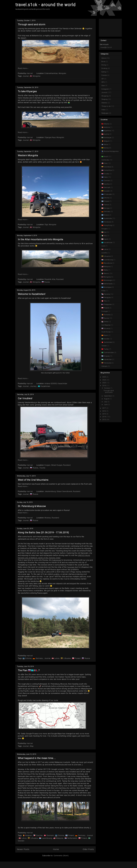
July (106, 402)
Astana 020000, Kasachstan (56, 384)
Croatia (106, 174)
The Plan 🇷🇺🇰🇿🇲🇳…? (29, 670)
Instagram (105, 89)
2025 (104, 377)
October (107, 388)
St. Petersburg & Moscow (32, 506)
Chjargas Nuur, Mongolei (54, 137)
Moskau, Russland (52, 518)
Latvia (57, 658)
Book (104, 62)
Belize (106, 144)
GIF (103, 79)
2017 (104, 408)
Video (104, 110)
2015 (104, 414)
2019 (104, 386)
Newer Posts (23, 849)
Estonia (28, 658)
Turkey (106, 349)
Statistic (105, 103)
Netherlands (72, 838)
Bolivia (106, 148)
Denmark (50, 835)
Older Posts (88, 849)
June (106, 405)
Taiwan (104, 346)
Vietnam (105, 366)
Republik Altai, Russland (54, 279)
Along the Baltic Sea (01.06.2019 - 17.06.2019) (43, 533)
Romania (107, 315)
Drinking (105, 68)
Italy (105, 236)
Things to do (106, 106)
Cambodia (105, 160)
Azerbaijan (108, 138)
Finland (71, 835)
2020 (104, 383)
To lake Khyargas (27, 91)
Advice (104, 58)
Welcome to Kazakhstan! (32, 294)
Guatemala (108, 218)
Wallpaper (105, 113)
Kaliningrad (57, 560)
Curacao (107, 181)
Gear (103, 86)
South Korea (106, 332)
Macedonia (108, 263)
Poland (78, 658)
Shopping (105, 96)
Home (56, 849)
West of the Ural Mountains (33, 480)
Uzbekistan (108, 359)
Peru (105, 301)
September (108, 396)
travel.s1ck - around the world (45, 5)
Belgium (29, 835)
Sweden (107, 339)
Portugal (105, 311)
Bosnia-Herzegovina (111, 151)
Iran (105, 232)
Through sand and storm (32, 24)
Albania (106, 124)
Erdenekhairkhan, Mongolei (55, 73)
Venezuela (107, 363)
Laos (104, 246)
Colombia (107, 167)
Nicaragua (108, 287)
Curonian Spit (73, 567)
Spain (106, 335)
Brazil (106, 157)
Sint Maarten (106, 325)
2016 (104, 411)
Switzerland (108, 342)
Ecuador (107, 191)
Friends (104, 75)
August (107, 399)
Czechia (39, 835)
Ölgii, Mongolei (50, 225)
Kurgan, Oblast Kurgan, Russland (58, 465)
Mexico (106, 273)
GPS (103, 82)
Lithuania (67, 658)
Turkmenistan (109, 353)
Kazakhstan (45, 386)
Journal (26, 76)
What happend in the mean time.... (37, 758)
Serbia (106, 322)
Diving (104, 65)
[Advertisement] (109, 28)
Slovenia (107, 329)
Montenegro (108, 280)
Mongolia (36, 76)
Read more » (23, 68)
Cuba (106, 177)
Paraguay (107, 297)
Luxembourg (47, 838)
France (106, 205)
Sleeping (105, 99)
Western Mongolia (28, 155)
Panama (107, 294)
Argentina (107, 131)
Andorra (107, 127)
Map (32, 746)
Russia (47, 282)
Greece (106, 215)
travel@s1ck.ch (106, 47)
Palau (104, 291)
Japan (106, 239)
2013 (104, 420)
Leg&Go (56, 574)
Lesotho (105, 253)
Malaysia (60, 838)
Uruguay (107, 356)
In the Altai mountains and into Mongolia (41, 239)
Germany (39, 658)
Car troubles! (25, 398)
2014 (104, 417)
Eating (104, 72)
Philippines (108, 304)
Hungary (105, 229)
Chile (105, 163)
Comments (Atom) (61, 856)
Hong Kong (108, 225)
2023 (104, 380)
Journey (33, 386)
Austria (106, 134)
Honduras (107, 222)
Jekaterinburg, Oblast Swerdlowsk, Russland (62, 491)
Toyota (42, 468)
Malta (106, 270)
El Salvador (108, 194)
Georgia (107, 208)
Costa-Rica (108, 170)
